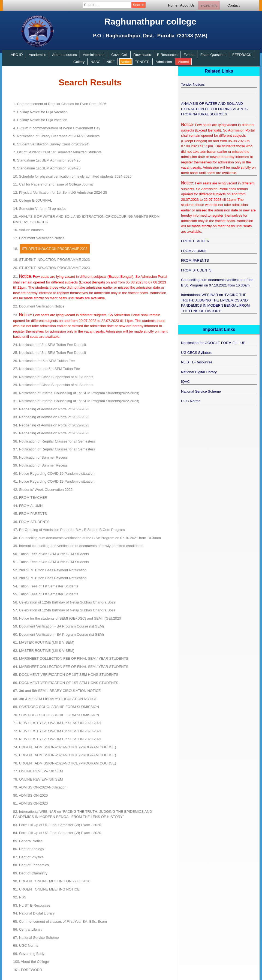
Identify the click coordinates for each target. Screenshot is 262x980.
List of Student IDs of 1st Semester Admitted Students (57, 152)
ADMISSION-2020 (30, 795)
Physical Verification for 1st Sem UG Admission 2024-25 (60, 192)
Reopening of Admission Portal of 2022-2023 (51, 409)
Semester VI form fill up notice (40, 209)
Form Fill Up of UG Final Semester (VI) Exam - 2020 (57, 825)
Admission (164, 62)
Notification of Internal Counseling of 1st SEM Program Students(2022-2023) (76, 393)
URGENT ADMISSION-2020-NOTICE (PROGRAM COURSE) (65, 747)
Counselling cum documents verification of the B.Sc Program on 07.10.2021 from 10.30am (87, 538)
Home (173, 5)
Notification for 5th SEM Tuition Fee (44, 361)
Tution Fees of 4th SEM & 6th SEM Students (51, 554)
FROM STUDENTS (31, 522)
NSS (20, 897)
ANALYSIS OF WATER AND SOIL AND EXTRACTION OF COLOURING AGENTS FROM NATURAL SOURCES (214, 109)
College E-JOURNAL (33, 200)
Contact (234, 5)
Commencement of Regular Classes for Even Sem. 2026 (60, 104)
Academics (37, 55)
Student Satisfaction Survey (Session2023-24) (51, 144)
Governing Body (29, 954)
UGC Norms (26, 945)
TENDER (142, 62)
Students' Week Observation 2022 (43, 490)
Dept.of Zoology (28, 849)
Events (189, 55)
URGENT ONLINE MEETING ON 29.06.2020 (52, 881)
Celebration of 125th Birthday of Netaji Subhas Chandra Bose (64, 602)
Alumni (183, 62)
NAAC (95, 62)
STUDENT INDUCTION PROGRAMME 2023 (51, 260)
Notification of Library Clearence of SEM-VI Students (56, 136)
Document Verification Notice (39, 238)
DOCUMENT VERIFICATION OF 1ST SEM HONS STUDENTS (66, 675)
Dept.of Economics (31, 865)
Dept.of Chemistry (30, 873)
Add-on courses (64, 55)
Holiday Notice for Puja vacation (40, 120)
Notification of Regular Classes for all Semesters (54, 441)
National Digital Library (34, 913)
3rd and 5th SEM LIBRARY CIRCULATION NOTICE (57, 691)
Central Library (28, 929)
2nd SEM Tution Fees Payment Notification (50, 570)
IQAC (185, 382)
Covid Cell (119, 55)
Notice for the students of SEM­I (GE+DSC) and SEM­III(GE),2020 (67, 618)
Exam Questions (213, 55)
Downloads (142, 55)
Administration (94, 55)
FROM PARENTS (30, 514)
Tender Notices (193, 84)
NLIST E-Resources (32, 905)
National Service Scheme (36, 938)
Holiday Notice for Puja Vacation (40, 112)
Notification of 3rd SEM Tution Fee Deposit (49, 345)
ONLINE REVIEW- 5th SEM (38, 771)
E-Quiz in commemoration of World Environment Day (57, 128)
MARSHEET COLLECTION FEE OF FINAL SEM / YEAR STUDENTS (71, 658)
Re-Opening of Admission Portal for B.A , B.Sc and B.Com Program (69, 530)
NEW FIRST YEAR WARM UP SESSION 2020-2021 (57, 723)
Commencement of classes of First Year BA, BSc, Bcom (60, 921)
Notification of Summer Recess (40, 457)
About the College (31, 962)
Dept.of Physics (28, 857)
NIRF (110, 62)
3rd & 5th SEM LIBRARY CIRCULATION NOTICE (55, 699)
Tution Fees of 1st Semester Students (46, 586)
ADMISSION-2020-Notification (40, 787)
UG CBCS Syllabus (196, 353)
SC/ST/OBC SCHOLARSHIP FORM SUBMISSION (56, 707)
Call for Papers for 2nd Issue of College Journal (53, 184)
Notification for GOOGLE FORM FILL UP (213, 343)
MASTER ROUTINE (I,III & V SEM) (44, 642)
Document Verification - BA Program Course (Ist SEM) (58, 626)
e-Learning (209, 5)
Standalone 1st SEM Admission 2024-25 (47, 160)
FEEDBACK (242, 55)
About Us (187, 5)
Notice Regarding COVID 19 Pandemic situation (54, 473)
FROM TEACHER (30, 498)
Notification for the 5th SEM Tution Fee (46, 369)
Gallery (79, 62)
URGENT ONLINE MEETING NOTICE (46, 889)
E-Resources (167, 55)
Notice (126, 62)
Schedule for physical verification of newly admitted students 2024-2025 (72, 176)
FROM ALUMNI (28, 506)
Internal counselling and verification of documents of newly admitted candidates (78, 546)
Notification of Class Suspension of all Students (53, 377)
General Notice (28, 841)
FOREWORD (28, 970)
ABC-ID (17, 55)
